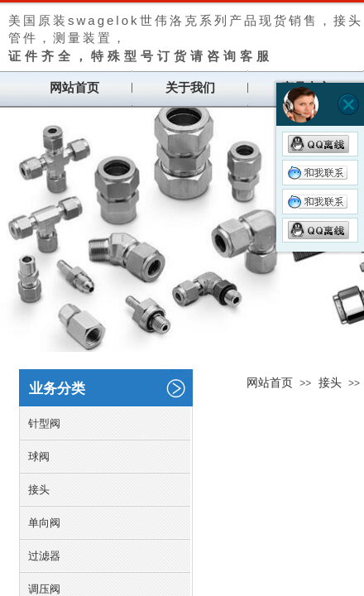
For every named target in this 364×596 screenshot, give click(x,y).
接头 (330, 383)
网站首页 (74, 88)
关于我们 (190, 88)
